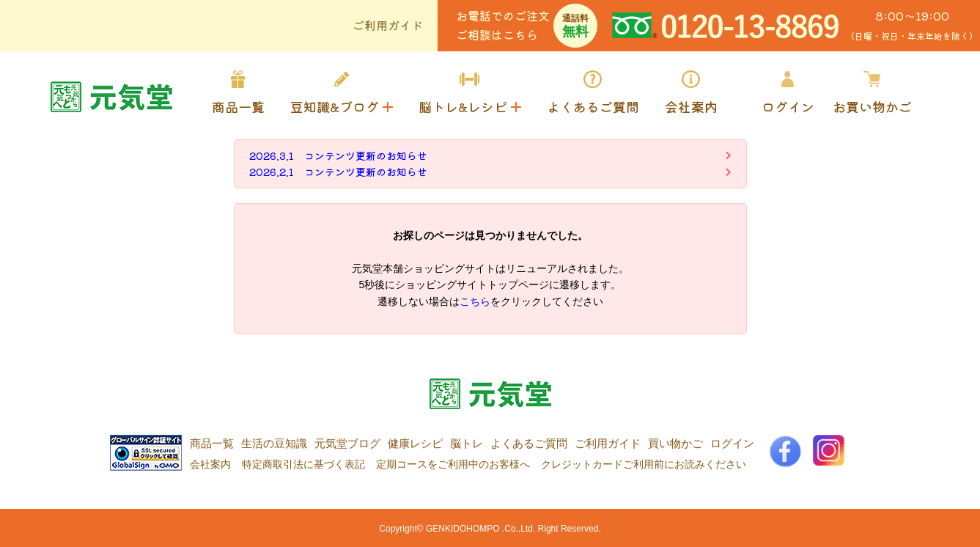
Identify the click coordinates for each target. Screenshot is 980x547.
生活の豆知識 (274, 443)
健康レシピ (415, 443)
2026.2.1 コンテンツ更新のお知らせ (338, 172)
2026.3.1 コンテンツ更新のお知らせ (338, 155)
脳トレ (467, 443)
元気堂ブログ (347, 443)
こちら (475, 301)
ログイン (732, 443)
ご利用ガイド (388, 25)
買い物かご (675, 443)
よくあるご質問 (529, 443)
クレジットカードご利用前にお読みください (644, 464)
